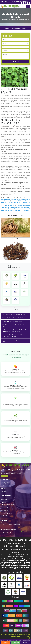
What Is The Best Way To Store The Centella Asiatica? (13, 326)
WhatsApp (15, 643)
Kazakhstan (9, 606)
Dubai (4, 601)
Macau (16, 606)
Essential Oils (4, 500)
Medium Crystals (5, 517)
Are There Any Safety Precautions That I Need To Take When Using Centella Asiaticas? (15, 331)
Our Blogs (3, 490)
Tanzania (25, 631)
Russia (19, 611)
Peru (16, 621)
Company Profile (5, 482)
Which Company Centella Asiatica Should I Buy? (14, 314)
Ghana (11, 631)
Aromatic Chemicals (6, 501)
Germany (26, 621)
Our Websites (4, 492)
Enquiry (26, 643)
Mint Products (4, 498)
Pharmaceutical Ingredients (7, 504)
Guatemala (12, 616)
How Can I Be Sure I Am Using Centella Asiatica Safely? (14, 341)
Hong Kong (19, 626)
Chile (20, 621)
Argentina (10, 621)
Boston (7, 611)
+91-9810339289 (6, 1)
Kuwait (21, 606)
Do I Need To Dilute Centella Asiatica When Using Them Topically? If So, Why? (14, 336)
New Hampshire (18, 601)
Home (7, 28)
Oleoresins (4, 503)
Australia (6, 626)
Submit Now (16, 62)
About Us (4, 476)
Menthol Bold (4, 515)
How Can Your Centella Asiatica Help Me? (12, 321)
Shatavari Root (16, 239)
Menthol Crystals (5, 512)
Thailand (12, 626)
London (27, 606)
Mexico (25, 611)
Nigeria (6, 631)
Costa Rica (19, 616)
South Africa (18, 631)
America (26, 601)
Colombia (26, 616)
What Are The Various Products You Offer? (13, 318)
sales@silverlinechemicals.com (20, 1)
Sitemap (3, 485)
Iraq (3, 606)
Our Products (4, 484)
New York (10, 601)
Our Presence (4, 487)
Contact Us (4, 489)
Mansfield (13, 611)
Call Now (5, 643)
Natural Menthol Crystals (7, 514)
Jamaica (5, 616)
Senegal (26, 626)
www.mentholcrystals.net (20, 531)
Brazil (5, 621)
